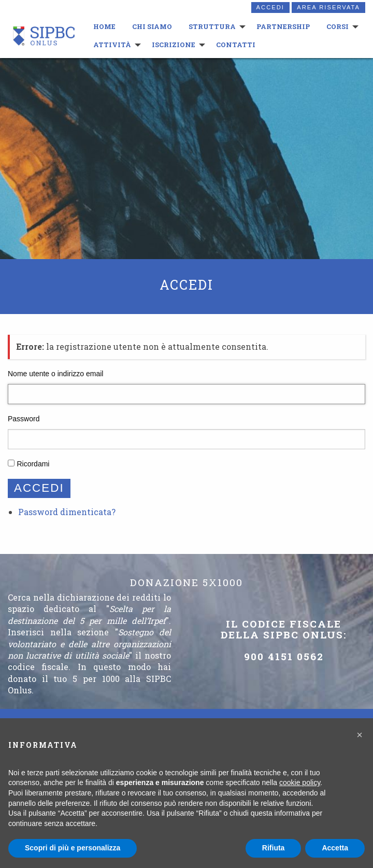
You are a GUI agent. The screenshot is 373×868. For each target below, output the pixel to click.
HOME (103, 26)
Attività (111, 45)
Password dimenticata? (67, 512)
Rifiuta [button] (274, 848)
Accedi (270, 7)
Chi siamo (151, 26)
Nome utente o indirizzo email (55, 374)
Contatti (235, 45)
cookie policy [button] (300, 782)
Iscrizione (173, 45)
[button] (360, 735)
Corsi (336, 26)
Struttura (211, 26)
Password (24, 419)
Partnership (282, 26)
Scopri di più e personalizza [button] (73, 848)
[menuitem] (103, 27)
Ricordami (33, 464)
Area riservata (328, 7)
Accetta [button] (335, 848)
